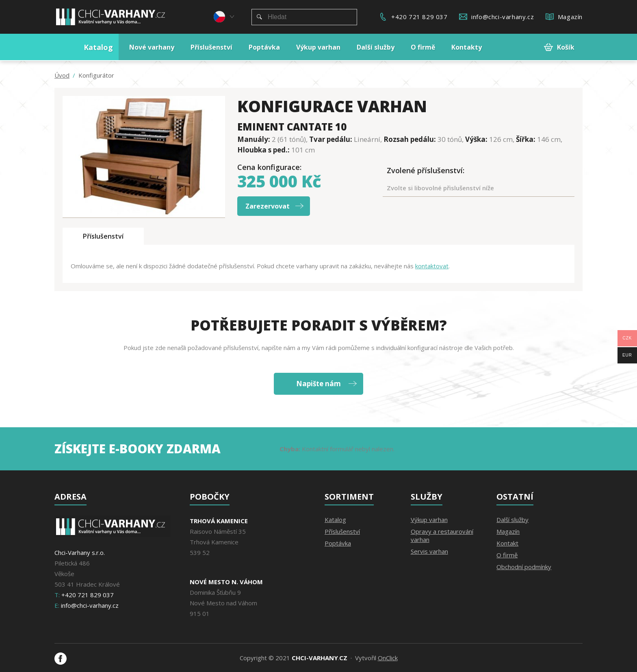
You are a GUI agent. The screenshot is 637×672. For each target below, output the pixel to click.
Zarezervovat (268, 206)
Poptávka (338, 543)
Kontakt (507, 543)
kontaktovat (432, 266)
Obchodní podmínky (524, 567)
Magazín (570, 17)
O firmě (507, 555)
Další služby (512, 520)
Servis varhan (429, 551)
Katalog (335, 520)
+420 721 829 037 (419, 17)
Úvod (62, 75)
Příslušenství (103, 236)
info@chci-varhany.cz (503, 17)
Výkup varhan (429, 520)
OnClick (388, 658)
